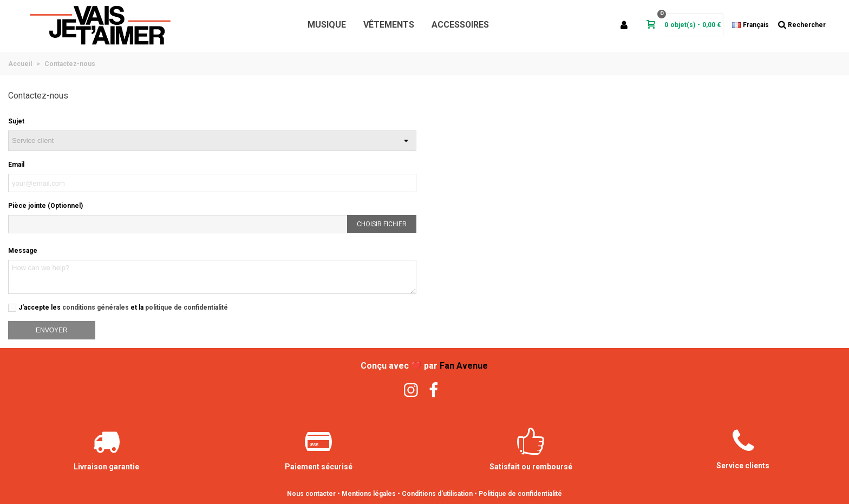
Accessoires (460, 25)
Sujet (16, 121)
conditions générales (96, 307)
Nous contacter (311, 494)
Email (16, 165)
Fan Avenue (464, 366)
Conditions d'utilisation (437, 494)
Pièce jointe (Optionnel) (45, 206)
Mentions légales (369, 494)
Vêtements (389, 25)
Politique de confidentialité (520, 494)
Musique (327, 25)
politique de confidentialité (187, 307)
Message (23, 251)
